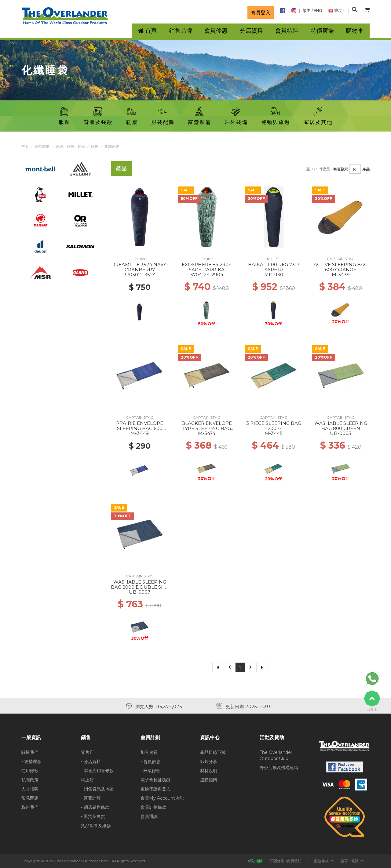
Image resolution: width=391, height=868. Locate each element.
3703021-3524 (140, 275)
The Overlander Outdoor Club (276, 755)
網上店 (87, 780)
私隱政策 (30, 780)
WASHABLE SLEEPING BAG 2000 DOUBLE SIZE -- (140, 587)
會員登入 (261, 13)
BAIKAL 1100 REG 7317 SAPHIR (274, 267)
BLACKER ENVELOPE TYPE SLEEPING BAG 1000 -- (207, 428)
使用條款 (30, 771)
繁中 (307, 11)
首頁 (25, 146)
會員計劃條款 (153, 807)
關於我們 (30, 752)
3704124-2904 (207, 275)
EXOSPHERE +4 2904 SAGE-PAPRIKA (207, 267)
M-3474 (207, 433)
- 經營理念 (31, 761)
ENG (318, 11)
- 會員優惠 (150, 761)
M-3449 (140, 433)
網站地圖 (255, 861)
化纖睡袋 (112, 146)
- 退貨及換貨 (93, 816)
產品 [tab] (121, 168)
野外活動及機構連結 (279, 768)
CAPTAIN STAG (341, 259)
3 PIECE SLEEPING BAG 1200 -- (274, 426)
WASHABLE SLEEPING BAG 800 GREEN (341, 426)
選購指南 (209, 780)
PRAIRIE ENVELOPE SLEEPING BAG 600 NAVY (140, 428)
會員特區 (287, 31)
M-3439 (341, 275)
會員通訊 (149, 816)
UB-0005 (341, 433)
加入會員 (149, 752)
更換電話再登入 (155, 789)
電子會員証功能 (155, 780)
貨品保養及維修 (96, 826)
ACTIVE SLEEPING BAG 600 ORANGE (341, 267)
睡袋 (95, 146)
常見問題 (30, 798)
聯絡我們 (30, 807)
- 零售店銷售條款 (97, 771)
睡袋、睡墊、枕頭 (70, 146)
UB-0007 (140, 592)
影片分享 (209, 761)
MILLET (274, 259)
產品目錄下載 (213, 752)
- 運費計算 (91, 798)
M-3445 (274, 433)
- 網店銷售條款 (95, 807)
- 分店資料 (91, 761)
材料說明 (209, 771)
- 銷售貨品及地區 (97, 789)
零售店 (87, 752)
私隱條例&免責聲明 (286, 861)
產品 (366, 169)
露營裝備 (42, 146)
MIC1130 (274, 275)
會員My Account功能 (162, 798)
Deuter (140, 259)
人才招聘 (30, 789)
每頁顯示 (341, 169)
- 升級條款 (150, 771)
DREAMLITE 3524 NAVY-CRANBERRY (140, 267)
